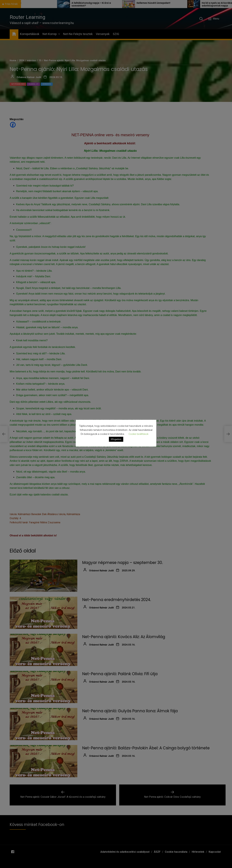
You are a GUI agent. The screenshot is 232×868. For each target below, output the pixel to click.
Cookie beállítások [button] (138, 434)
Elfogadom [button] (116, 439)
